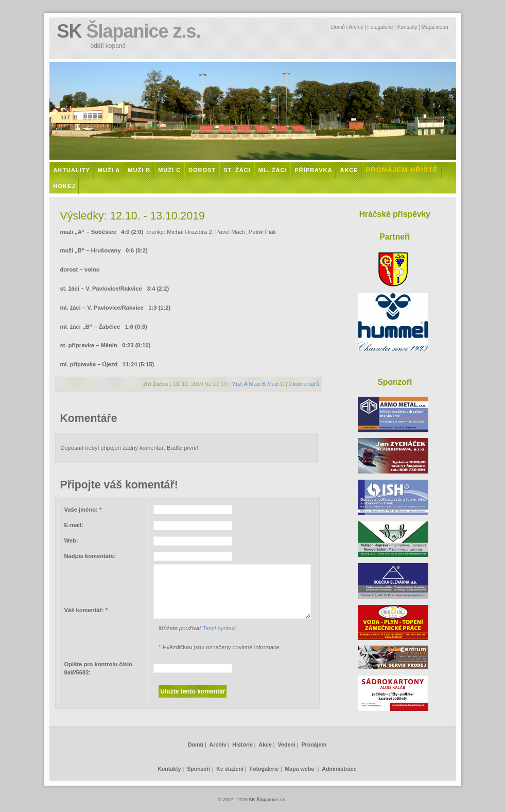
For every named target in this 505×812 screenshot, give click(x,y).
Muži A (109, 170)
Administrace (339, 769)
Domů (338, 27)
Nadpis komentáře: (90, 556)
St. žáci (237, 170)
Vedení (287, 745)
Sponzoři (198, 769)
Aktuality (72, 170)
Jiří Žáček (156, 384)
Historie (242, 745)
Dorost (202, 170)
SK (129, 31)
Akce (349, 170)
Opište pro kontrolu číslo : (98, 669)
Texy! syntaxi (219, 628)
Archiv (356, 27)
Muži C (169, 170)
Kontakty (407, 27)
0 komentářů (304, 384)
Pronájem (314, 745)
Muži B (139, 170)
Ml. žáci (273, 170)
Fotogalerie (380, 27)
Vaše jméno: (83, 510)
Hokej (65, 186)
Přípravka (313, 170)
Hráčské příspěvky (395, 214)
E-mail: (74, 525)
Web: (71, 540)
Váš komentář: (86, 610)
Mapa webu (435, 27)
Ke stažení (230, 769)
